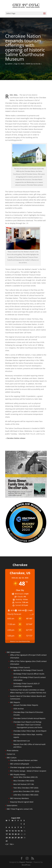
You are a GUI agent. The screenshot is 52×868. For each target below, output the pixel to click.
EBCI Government (13, 652)
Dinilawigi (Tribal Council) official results (29, 674)
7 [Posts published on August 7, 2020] (18, 827)
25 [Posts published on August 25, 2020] (10, 838)
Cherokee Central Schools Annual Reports (29, 718)
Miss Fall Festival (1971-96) (24, 784)
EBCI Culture (12, 758)
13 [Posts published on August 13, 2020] (16, 831)
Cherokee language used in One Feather (26, 767)
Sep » (12, 844)
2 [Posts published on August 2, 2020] (24, 824)
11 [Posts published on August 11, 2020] (10, 831)
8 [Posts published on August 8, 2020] (21, 827)
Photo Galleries (13, 750)
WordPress (26, 865)
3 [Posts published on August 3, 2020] (6, 827)
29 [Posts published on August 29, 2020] (22, 838)
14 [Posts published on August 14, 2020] (19, 831)
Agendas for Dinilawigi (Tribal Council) (28, 670)
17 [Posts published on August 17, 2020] (7, 834)
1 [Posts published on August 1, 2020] (21, 824)
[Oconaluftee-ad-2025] (26, 542)
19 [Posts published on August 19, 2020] (13, 834)
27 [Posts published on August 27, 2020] (16, 838)
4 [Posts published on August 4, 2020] (9, 827)
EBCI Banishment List (22, 741)
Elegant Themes (26, 862)
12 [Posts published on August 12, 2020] (13, 831)
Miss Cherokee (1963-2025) (24, 781)
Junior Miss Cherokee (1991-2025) (26, 791)
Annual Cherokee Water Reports (26, 705)
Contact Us (11, 754)
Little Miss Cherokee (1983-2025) (26, 795)
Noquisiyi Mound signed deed (22, 802)
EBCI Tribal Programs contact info (20, 809)
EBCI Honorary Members (20, 798)
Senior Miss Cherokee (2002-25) (25, 777)
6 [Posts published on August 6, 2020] (15, 827)
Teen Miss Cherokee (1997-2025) (26, 788)
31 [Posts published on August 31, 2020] (7, 841)
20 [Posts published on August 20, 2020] (16, 834)
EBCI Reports (15, 702)
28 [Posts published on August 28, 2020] (19, 838)
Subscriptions (12, 805)
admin (10, 64)
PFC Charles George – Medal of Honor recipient (28, 771)
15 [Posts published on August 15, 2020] (22, 831)
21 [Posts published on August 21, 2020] (19, 834)
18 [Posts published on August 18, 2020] (10, 834)
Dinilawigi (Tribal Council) (20, 667)
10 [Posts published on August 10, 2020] (7, 831)
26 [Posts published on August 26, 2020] (13, 838)
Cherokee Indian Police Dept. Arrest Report (30, 731)
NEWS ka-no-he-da (33, 64)
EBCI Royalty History (18, 774)
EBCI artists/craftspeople (20, 764)
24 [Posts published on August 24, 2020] (7, 838)
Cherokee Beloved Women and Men (24, 760)
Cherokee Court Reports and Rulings (27, 722)
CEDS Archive (19, 709)
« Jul (7, 844)
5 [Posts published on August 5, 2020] (12, 827)
